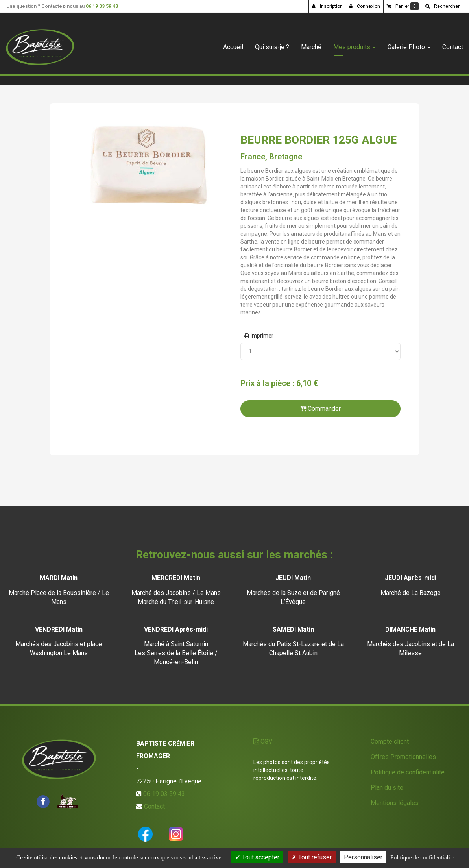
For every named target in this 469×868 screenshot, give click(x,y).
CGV (263, 741)
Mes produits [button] (355, 44)
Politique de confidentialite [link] (422, 857)
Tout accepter (257, 857)
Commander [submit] (320, 409)
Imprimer (259, 336)
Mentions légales (395, 803)
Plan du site (387, 788)
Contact (453, 44)
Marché (311, 44)
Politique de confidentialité (408, 772)
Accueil (233, 44)
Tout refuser (312, 857)
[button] (442, 6)
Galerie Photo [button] (409, 44)
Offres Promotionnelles (403, 757)
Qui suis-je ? (272, 44)
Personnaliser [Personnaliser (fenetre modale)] (363, 857)
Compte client (390, 741)
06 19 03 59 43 (102, 6)
